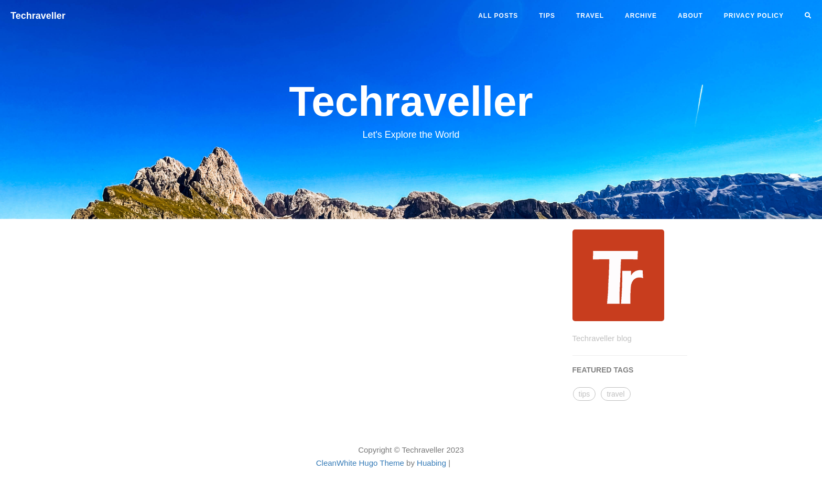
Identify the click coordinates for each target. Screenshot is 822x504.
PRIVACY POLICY (754, 16)
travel (590, 16)
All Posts (498, 16)
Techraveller (38, 16)
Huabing (431, 463)
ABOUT (690, 16)
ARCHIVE (641, 16)
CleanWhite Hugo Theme (360, 463)
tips (547, 16)
